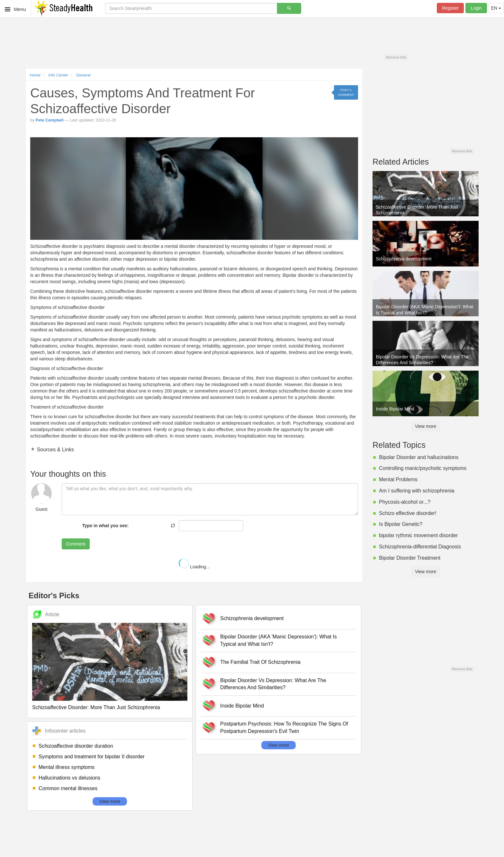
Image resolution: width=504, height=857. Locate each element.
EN (496, 8)
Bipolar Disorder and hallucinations (419, 457)
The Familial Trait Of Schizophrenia (260, 662)
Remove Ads (396, 57)
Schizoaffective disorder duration (76, 746)
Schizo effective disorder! (408, 513)
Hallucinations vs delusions (69, 778)
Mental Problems (398, 479)
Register (450, 8)
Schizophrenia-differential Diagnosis (420, 547)
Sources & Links (55, 450)
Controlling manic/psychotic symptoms (423, 468)
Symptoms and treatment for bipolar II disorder (92, 757)
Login (476, 8)
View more (110, 801)
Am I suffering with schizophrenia (417, 491)
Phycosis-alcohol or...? (405, 502)
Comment (76, 544)
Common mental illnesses (68, 788)
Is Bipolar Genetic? (401, 524)
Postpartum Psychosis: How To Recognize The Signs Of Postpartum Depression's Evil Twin (284, 727)
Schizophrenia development (252, 618)
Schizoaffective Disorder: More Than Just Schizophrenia (96, 707)
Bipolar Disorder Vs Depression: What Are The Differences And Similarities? (273, 684)
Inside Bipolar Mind (242, 706)
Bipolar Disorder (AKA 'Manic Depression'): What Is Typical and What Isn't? (279, 640)
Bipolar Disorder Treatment (410, 558)
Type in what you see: (105, 526)
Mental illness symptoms (67, 767)
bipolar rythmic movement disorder (418, 535)
